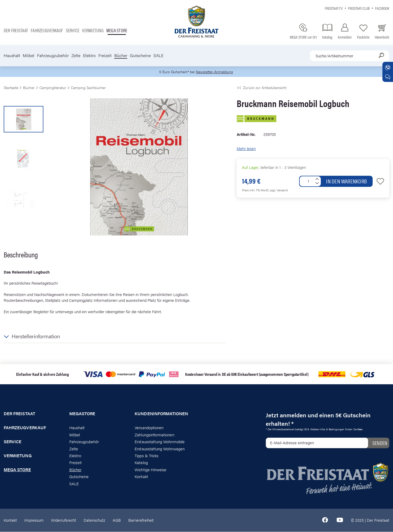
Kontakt (141, 477)
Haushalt (12, 55)
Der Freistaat (16, 30)
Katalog (141, 463)
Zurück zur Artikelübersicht (262, 88)
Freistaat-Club (359, 8)
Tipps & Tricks (147, 456)
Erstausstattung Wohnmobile (160, 442)
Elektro (89, 55)
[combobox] (350, 56)
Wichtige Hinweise (150, 470)
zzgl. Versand (279, 190)
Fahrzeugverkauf (47, 30)
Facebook (382, 8)
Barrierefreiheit (141, 520)
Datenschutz (94, 520)
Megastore (82, 414)
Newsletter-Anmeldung (215, 72)
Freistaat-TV (334, 8)
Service (73, 30)
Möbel (29, 55)
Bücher (121, 55)
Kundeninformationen (161, 414)
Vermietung (93, 30)
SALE (158, 55)
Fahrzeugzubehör (53, 55)
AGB (117, 520)
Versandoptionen (149, 428)
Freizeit (105, 55)
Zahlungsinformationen (154, 435)
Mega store (117, 30)
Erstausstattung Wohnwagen (160, 449)
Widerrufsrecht (64, 520)
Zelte (76, 55)
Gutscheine (140, 55)
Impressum (34, 520)
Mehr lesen (246, 149)
